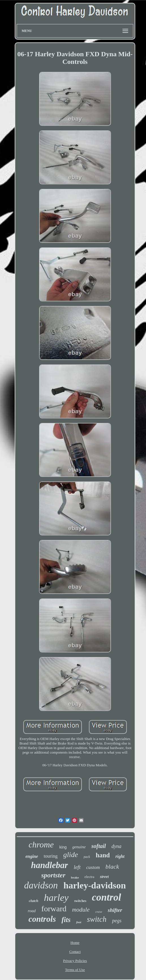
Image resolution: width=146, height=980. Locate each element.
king (63, 847)
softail (99, 846)
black (112, 867)
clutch (34, 901)
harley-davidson (95, 885)
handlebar (49, 865)
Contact (75, 952)
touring (51, 856)
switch (97, 919)
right (120, 856)
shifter (115, 910)
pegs (117, 921)
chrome (41, 844)
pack (87, 857)
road (32, 911)
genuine (79, 847)
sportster (53, 875)
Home (75, 943)
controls (42, 919)
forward (54, 909)
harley (56, 898)
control (107, 897)
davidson (41, 885)
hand (103, 855)
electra (90, 877)
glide (71, 855)
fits (66, 920)
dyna (116, 846)
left (77, 867)
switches (80, 901)
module (81, 910)
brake (75, 877)
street (104, 877)
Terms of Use (75, 970)
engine (32, 856)
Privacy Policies (75, 961)
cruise (99, 912)
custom (93, 867)
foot (79, 922)
